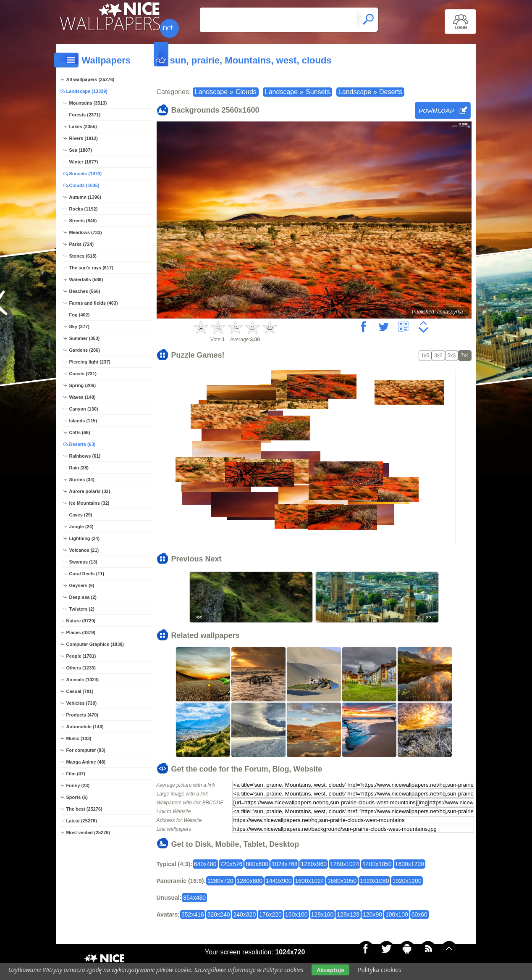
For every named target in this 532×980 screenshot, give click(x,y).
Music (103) (79, 738)
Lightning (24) (85, 538)
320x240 (219, 914)
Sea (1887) (81, 150)
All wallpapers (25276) (90, 79)
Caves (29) (81, 515)
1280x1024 (345, 864)
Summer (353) (85, 338)
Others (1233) (81, 668)
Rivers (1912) (84, 138)
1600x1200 (410, 864)
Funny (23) (78, 785)
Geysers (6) (82, 585)
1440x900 (279, 881)
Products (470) (82, 715)
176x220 (270, 914)
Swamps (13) (83, 562)
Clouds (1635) (84, 185)
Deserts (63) (83, 444)
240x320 (244, 914)
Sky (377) (79, 327)
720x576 (231, 864)
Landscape (211, 92)
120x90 (372, 914)
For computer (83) (86, 750)
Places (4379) (81, 632)
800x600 (257, 864)
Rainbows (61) (85, 456)
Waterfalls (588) (86, 279)
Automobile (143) (85, 727)
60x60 (419, 914)
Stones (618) (83, 256)
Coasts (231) (83, 374)
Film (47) (76, 774)
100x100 (397, 914)
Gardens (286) (85, 350)
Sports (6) (77, 797)
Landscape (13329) (87, 91)
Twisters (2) (82, 609)
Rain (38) (79, 468)
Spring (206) (83, 385)
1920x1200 (407, 881)
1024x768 (285, 864)
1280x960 (314, 864)
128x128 (348, 914)
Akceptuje (330, 970)
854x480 (194, 898)
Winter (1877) (84, 162)
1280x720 (220, 881)
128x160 (322, 914)
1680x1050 (342, 881)
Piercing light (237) (90, 362)
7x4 (465, 356)
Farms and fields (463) (94, 303)
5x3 (452, 356)
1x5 (425, 356)
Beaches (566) (85, 291)
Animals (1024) (83, 680)
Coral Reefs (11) (87, 574)
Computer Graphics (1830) (95, 644)
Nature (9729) (81, 621)
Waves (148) (83, 397)
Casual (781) (80, 691)
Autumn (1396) (85, 197)
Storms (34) (82, 479)
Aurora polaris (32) (90, 491)
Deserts (391, 92)
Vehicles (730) (82, 703)
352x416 (193, 914)
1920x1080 (374, 881)
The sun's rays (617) (91, 268)
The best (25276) (84, 809)
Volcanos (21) (84, 550)
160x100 (296, 914)
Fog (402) (80, 315)
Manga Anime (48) (86, 762)
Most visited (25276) (88, 832)
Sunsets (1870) (86, 174)
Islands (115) (83, 421)
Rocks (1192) (84, 209)
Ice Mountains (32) (89, 503)
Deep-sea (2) (83, 597)
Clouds (246, 92)
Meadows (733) (86, 232)
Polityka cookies (380, 970)
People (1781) (81, 656)
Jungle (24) (81, 527)
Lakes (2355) (83, 126)
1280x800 (250, 881)
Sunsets (318, 92)
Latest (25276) (82, 821)
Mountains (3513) (88, 103)
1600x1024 (310, 881)
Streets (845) (83, 221)
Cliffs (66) (80, 432)
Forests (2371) (85, 115)
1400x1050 (377, 864)
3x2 (438, 356)
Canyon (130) (84, 409)
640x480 (205, 864)
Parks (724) (82, 244)
